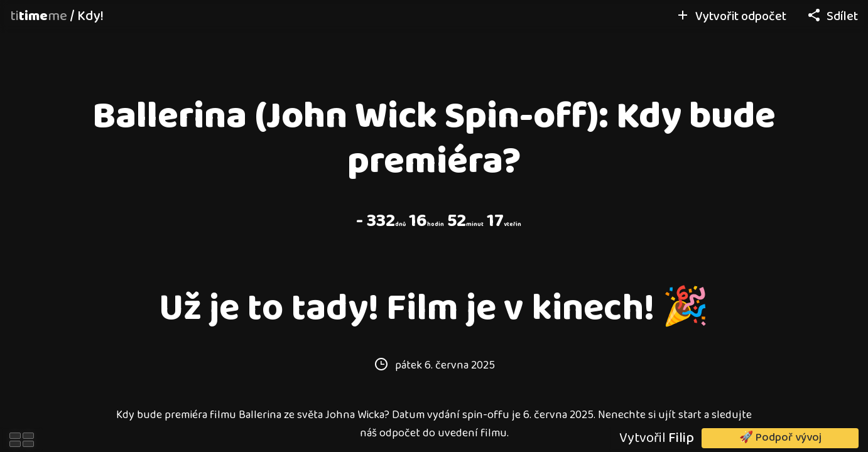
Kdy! (90, 16)
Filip (681, 438)
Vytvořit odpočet (731, 17)
